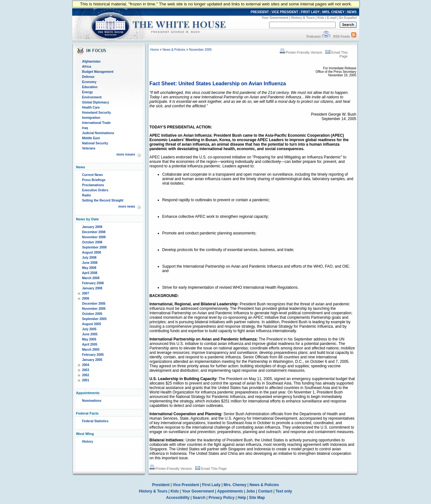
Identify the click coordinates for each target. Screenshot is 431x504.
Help (242, 498)
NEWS (352, 12)
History (87, 442)
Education (90, 87)
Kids (321, 18)
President (161, 485)
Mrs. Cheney (235, 485)
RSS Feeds (342, 37)
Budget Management (98, 72)
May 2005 (89, 339)
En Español (348, 18)
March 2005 (91, 350)
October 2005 (92, 314)
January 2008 (92, 288)
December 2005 (94, 304)
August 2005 (91, 324)
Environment (92, 97)
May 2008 (89, 268)
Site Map (257, 498)
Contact (265, 491)
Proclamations (93, 185)
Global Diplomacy (95, 102)
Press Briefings (94, 180)
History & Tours (303, 18)
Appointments (230, 491)
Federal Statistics (95, 421)
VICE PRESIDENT (285, 12)
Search (199, 498)
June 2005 (90, 334)
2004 (86, 365)
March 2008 (91, 278)
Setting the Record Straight (103, 200)
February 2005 (93, 355)
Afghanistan (91, 61)
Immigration (91, 118)
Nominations (92, 401)
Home (155, 50)
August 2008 (91, 252)
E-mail (332, 18)
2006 (86, 298)
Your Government (275, 18)
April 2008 (90, 273)
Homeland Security (97, 113)
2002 (86, 375)
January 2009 (92, 227)
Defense (88, 77)
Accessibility (178, 498)
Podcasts (314, 37)
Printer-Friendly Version (301, 52)
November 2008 (94, 237)
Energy (87, 92)
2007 (86, 293)
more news (127, 206)
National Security (95, 143)
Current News (92, 175)
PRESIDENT (260, 12)
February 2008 (93, 283)
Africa (87, 67)
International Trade (96, 123)
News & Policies (174, 50)
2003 (86, 370)
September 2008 (94, 247)
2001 (86, 380)
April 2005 (90, 344)
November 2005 (94, 309)
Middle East (91, 138)
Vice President (186, 485)
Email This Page (211, 469)
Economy (89, 82)
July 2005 (89, 329)
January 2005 (92, 360)
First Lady (211, 485)
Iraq (85, 128)
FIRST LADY (310, 12)
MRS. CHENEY (333, 12)
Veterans (89, 148)
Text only (284, 491)
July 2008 (89, 258)
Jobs (251, 491)
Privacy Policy (221, 498)
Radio (87, 195)
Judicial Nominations (98, 133)
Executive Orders (95, 190)
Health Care (91, 107)
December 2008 (94, 232)
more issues (126, 154)
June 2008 (90, 263)
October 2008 (92, 242)
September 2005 (94, 319)
